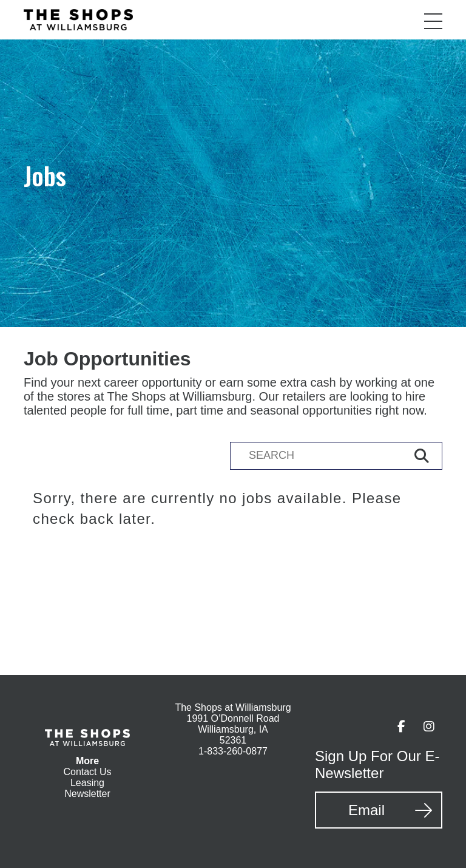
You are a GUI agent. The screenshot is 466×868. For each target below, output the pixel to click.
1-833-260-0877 (233, 751)
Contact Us (87, 772)
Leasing (87, 783)
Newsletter (87, 794)
